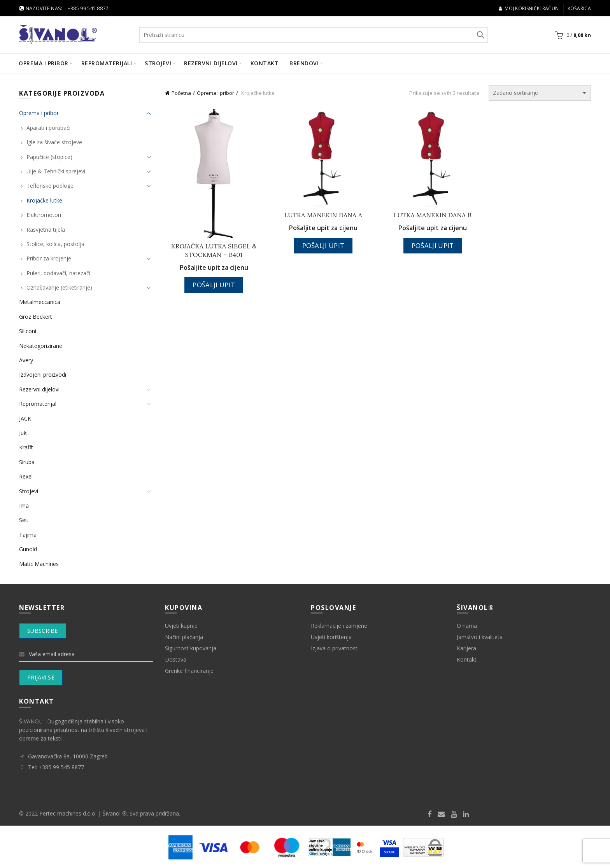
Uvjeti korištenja (331, 637)
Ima (24, 506)
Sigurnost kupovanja (191, 648)
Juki (23, 433)
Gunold (28, 549)
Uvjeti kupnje (181, 626)
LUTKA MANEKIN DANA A (323, 215)
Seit (24, 520)
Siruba (27, 462)
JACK (25, 418)
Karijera (466, 648)
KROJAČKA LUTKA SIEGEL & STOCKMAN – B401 (214, 250)
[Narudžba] (540, 93)
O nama (467, 626)
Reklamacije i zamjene (339, 626)
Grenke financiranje (189, 671)
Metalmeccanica (40, 302)
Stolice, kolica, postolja (55, 244)
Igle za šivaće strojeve (54, 142)
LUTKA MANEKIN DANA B (433, 215)
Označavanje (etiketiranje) (59, 287)
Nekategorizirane (41, 346)
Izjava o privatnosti (335, 648)
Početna (181, 93)
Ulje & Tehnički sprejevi (56, 171)
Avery (26, 360)
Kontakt (265, 63)
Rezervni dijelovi (211, 63)
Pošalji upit (214, 285)
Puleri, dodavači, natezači (58, 273)
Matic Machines (39, 564)
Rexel (26, 476)
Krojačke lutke (44, 200)
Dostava (176, 659)
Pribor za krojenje (49, 258)
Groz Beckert (36, 317)
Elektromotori (44, 215)
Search (480, 35)
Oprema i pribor (44, 63)
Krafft (26, 447)
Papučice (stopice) (49, 157)
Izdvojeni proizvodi (43, 375)
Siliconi (28, 331)
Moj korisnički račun (528, 8)
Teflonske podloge (50, 186)
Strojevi (158, 63)
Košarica (579, 8)
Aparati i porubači (48, 128)
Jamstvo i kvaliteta (480, 637)
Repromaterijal (38, 404)
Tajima (28, 535)
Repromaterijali (107, 63)
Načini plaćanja (184, 637)
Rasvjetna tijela (46, 230)
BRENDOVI (304, 63)
